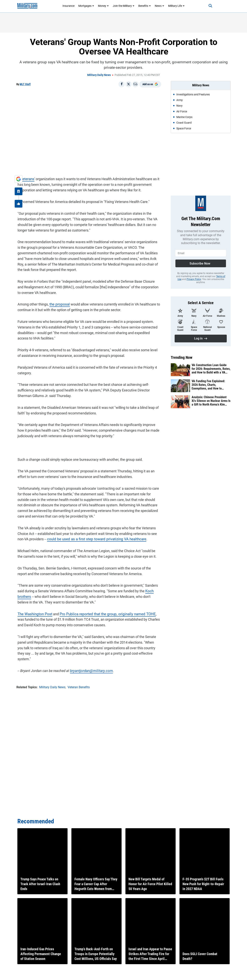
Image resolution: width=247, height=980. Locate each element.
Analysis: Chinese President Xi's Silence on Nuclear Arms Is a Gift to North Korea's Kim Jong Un (211, 401)
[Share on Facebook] (122, 84)
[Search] (207, 6)
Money (103, 6)
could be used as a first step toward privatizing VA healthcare (92, 538)
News (159, 6)
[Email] (135, 84)
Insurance (69, 6)
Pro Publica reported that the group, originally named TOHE (102, 613)
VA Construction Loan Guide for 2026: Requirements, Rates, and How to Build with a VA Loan (211, 369)
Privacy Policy (194, 279)
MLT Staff (25, 84)
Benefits (145, 6)
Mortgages (86, 6)
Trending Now (182, 357)
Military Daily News (99, 75)
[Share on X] (129, 84)
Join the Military (124, 6)
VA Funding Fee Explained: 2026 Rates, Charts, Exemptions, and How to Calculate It (208, 385)
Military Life (176, 6)
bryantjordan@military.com (89, 664)
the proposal (58, 303)
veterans (26, 178)
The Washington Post (33, 613)
